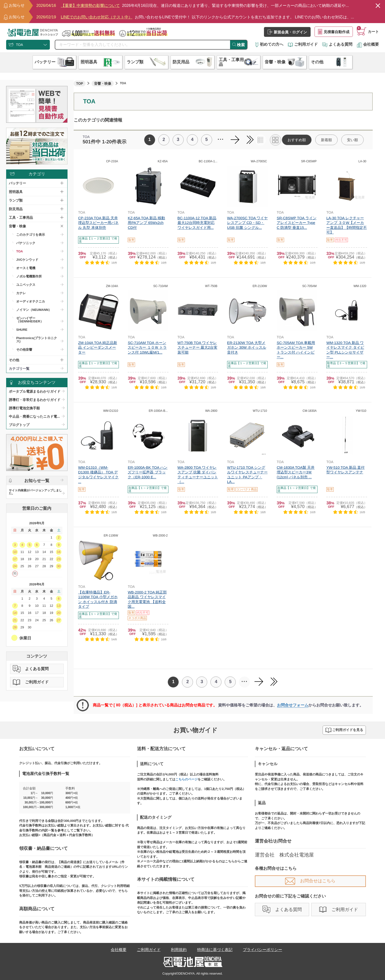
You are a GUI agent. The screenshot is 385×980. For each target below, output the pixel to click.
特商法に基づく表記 (215, 950)
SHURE (22, 330)
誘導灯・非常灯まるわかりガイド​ (35, 400)
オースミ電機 (26, 268)
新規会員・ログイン (287, 32)
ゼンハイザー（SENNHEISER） (30, 320)
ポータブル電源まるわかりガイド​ (35, 391)
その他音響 (24, 350)
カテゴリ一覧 (19, 369)
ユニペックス (26, 285)
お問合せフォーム (293, 705)
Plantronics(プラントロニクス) (37, 340)
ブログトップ (19, 425)
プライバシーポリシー (262, 950)
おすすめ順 (297, 140)
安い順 (352, 140)
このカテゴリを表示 (31, 235)
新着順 (326, 140)
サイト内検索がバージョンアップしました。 (35, 492)
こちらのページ (186, 779)
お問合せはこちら (310, 881)
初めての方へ (269, 44)
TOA (20, 251)
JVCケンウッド (27, 260)
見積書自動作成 (334, 32)
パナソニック (26, 243)
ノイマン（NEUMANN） (34, 310)
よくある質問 (337, 44)
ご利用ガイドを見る (344, 730)
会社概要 (368, 44)
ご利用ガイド (303, 44)
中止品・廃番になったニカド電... (34, 416)
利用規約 (179, 950)
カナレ (21, 293)
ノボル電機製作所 (29, 276)
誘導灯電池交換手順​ (24, 408)
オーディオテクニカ (31, 301)
